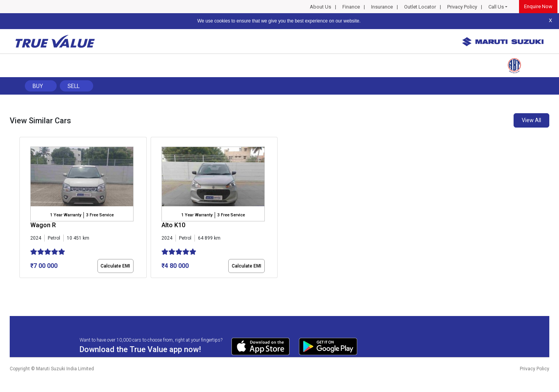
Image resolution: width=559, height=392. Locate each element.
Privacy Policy (462, 7)
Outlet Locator (420, 7)
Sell (74, 86)
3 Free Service (100, 215)
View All (531, 120)
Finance (351, 7)
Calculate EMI (115, 266)
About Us (320, 7)
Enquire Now (538, 6)
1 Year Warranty (66, 215)
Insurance (382, 7)
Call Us (496, 7)
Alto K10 (173, 225)
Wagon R (43, 225)
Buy (38, 86)
